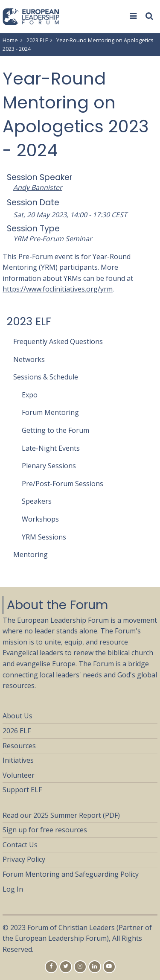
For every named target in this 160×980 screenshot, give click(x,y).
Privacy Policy (24, 859)
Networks (29, 359)
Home (10, 40)
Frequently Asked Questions (58, 341)
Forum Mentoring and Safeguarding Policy (71, 874)
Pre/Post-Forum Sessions (63, 484)
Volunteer (19, 775)
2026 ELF (17, 731)
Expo (30, 395)
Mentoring (31, 554)
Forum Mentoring (50, 412)
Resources (19, 746)
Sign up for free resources (45, 830)
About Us (17, 716)
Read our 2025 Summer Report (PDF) (61, 815)
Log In (13, 889)
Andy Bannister (38, 187)
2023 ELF (37, 40)
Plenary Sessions (49, 466)
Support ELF (22, 790)
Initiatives (18, 760)
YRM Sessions (44, 537)
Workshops (40, 519)
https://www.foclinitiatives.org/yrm (58, 289)
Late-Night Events (51, 448)
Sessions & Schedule (46, 377)
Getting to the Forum (55, 430)
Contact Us (20, 845)
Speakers (37, 501)
